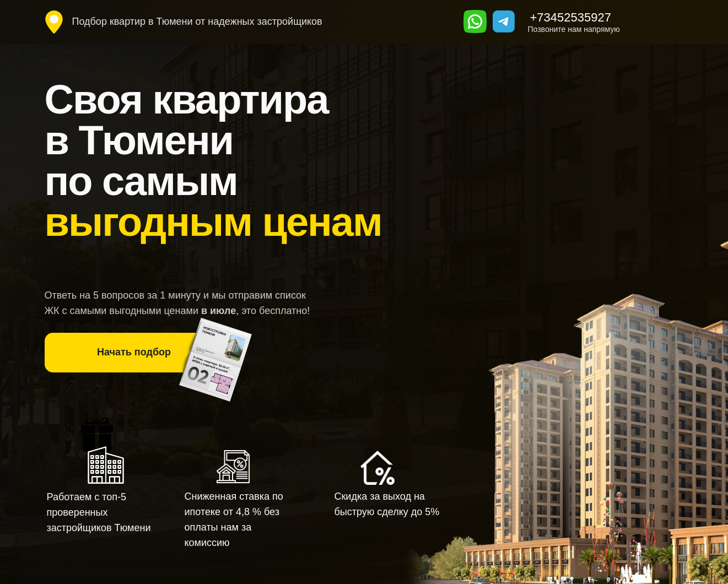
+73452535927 (571, 17)
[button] (134, 353)
